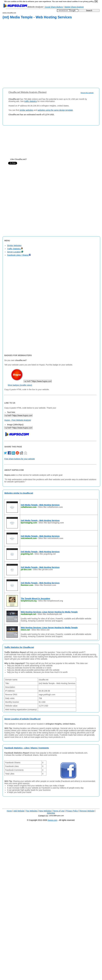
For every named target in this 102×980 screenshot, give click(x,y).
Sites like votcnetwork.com (51, 538)
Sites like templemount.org (51, 601)
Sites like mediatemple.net (50, 614)
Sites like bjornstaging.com (51, 523)
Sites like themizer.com (45, 585)
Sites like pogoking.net (45, 554)
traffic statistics (31, 101)
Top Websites (32, 811)
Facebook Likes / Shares (19, 255)
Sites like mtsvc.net (40, 630)
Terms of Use (59, 811)
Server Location (15, 252)
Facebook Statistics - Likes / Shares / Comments (27, 748)
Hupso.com (53, 820)
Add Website (19, 811)
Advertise (51, 813)
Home (9, 811)
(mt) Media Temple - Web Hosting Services (40, 505)
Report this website (87, 93)
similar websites (26, 110)
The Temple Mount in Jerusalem (35, 599)
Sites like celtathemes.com (51, 507)
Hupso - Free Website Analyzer (18, 420)
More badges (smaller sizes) (20, 385)
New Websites (45, 811)
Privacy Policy (72, 811)
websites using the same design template (55, 110)
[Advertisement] (30, 54)
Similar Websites (14, 246)
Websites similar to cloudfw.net (19, 493)
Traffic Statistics (15, 249)
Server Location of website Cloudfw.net (22, 719)
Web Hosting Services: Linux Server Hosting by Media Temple (49, 612)
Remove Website (87, 811)
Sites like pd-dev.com (43, 570)
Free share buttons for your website (19, 459)
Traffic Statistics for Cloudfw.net (19, 647)
